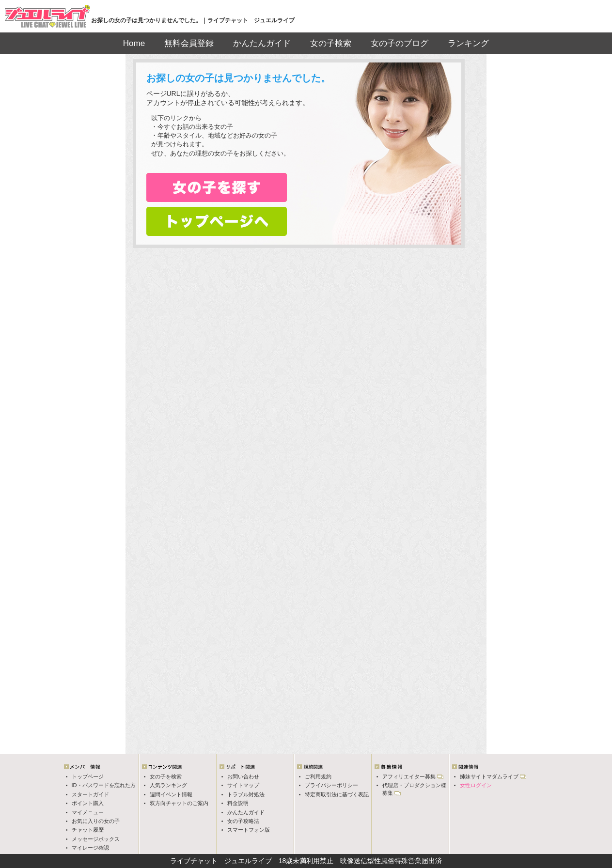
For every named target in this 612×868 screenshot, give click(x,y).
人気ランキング (168, 785)
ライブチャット (194, 861)
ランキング (468, 43)
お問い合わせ (243, 776)
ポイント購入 (88, 803)
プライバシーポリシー (331, 785)
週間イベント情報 (171, 794)
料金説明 (238, 803)
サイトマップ (243, 785)
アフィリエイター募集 (409, 776)
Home (134, 43)
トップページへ (217, 221)
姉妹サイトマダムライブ (489, 776)
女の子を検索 (166, 776)
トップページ (88, 776)
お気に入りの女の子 (96, 821)
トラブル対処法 (246, 794)
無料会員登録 (189, 43)
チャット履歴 (88, 830)
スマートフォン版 (249, 830)
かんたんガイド (262, 43)
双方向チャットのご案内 (179, 803)
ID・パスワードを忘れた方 (104, 785)
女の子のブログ (400, 43)
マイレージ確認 (90, 848)
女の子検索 (331, 43)
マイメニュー (88, 812)
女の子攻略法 (243, 821)
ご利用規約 (318, 776)
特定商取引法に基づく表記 (337, 794)
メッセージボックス (96, 839)
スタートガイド (90, 794)
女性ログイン (476, 785)
